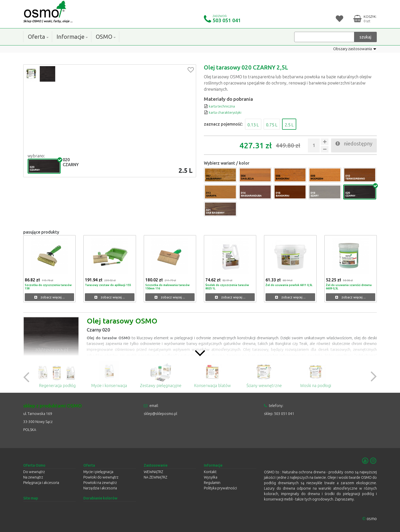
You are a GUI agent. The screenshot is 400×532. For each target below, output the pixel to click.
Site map (31, 498)
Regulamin (212, 483)
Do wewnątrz (34, 472)
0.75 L (278, 124)
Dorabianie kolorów (100, 498)
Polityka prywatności (220, 488)
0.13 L (255, 124)
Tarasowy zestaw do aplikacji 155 (110, 285)
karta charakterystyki (226, 112)
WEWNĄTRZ (153, 472)
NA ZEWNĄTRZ (155, 477)
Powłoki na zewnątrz (100, 483)
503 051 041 (227, 20)
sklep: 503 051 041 (279, 414)
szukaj (365, 37)
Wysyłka (211, 477)
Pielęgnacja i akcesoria (41, 483)
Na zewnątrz (33, 477)
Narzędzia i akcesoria (100, 488)
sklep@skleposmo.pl (160, 414)
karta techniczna (221, 106)
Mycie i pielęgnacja (98, 472)
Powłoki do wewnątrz (101, 477)
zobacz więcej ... (50, 297)
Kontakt (210, 472)
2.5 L (300, 124)
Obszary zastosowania (353, 49)
